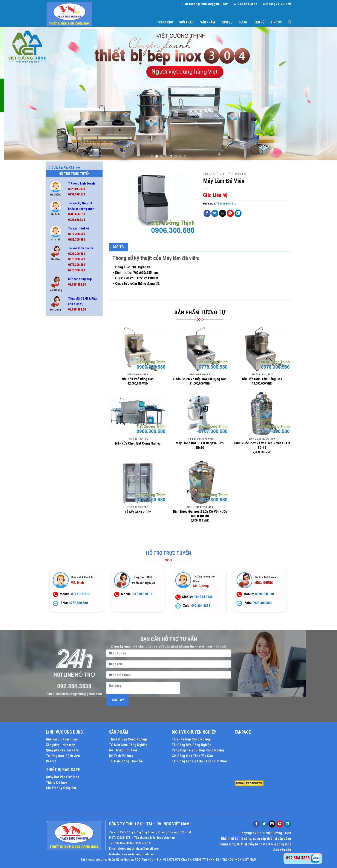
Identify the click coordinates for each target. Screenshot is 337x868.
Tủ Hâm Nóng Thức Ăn (65, 510)
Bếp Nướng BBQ (60, 359)
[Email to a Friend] (223, 213)
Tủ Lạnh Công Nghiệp (64, 534)
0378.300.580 (77, 265)
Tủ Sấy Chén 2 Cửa (138, 512)
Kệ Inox (55, 407)
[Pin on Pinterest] (230, 213)
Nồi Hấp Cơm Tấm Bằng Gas (262, 379)
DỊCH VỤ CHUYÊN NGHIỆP (194, 732)
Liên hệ (259, 22)
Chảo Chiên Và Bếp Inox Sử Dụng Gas (200, 379)
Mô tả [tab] (119, 247)
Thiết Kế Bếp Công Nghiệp (191, 739)
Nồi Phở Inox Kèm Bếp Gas (67, 455)
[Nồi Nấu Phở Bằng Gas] (138, 349)
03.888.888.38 (77, 285)
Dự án (243, 22)
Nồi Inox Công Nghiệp (64, 439)
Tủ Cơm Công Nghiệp (64, 502)
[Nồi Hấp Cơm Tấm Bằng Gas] (262, 349)
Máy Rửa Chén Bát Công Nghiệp (138, 443)
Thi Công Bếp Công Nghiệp (191, 745)
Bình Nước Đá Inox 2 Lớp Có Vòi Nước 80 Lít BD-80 (200, 514)
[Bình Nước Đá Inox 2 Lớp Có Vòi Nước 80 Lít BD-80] (200, 482)
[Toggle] (99, 351)
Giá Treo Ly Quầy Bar (61, 788)
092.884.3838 (77, 189)
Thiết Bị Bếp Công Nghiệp (128, 739)
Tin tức (276, 22)
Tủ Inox (55, 526)
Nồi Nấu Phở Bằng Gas (138, 379)
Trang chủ (165, 22)
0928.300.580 (77, 254)
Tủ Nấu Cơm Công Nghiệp (128, 745)
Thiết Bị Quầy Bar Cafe (65, 486)
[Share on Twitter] (215, 213)
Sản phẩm (207, 22)
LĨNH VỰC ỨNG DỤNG (64, 732)
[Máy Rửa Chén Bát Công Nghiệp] (138, 413)
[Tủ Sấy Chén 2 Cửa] (138, 482)
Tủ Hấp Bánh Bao (61, 518)
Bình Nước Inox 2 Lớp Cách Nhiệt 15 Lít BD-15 (262, 445)
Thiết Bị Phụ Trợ (62, 479)
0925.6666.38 (77, 220)
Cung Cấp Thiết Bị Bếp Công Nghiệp (198, 750)
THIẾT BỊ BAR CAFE (63, 770)
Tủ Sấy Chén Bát (61, 542)
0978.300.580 (77, 259)
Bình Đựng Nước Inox (64, 367)
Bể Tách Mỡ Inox (61, 343)
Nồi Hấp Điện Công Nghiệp (67, 423)
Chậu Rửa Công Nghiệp (65, 375)
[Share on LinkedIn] (238, 213)
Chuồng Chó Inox (62, 391)
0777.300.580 (77, 234)
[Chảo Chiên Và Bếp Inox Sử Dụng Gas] (200, 349)
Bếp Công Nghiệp (61, 351)
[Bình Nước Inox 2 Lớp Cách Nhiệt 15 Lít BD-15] (262, 413)
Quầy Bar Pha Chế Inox (65, 463)
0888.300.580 (77, 240)
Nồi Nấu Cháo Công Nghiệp (68, 447)
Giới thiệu (186, 22)
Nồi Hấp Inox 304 (61, 431)
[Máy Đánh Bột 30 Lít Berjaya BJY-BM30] (200, 413)
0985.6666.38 (77, 214)
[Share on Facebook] (207, 213)
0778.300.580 (77, 270)
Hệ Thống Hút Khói (123, 750)
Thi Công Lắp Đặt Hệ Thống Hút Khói (199, 761)
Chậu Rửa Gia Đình (63, 383)
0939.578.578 (77, 195)
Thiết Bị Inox (59, 471)
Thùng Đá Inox (60, 494)
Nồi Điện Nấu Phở (62, 415)
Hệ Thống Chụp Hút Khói (66, 399)
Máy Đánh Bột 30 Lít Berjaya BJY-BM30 (200, 445)
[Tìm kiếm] (289, 22)
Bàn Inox (56, 335)
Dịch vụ (227, 22)
